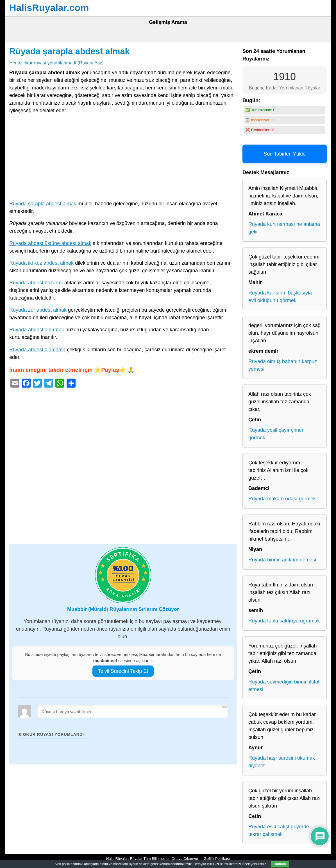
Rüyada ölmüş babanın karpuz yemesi (283, 365)
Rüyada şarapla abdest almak (70, 51)
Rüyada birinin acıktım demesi (282, 560)
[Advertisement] (123, 158)
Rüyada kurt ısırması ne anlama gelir (284, 228)
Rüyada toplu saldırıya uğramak (284, 621)
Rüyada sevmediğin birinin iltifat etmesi (284, 686)
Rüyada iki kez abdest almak (41, 263)
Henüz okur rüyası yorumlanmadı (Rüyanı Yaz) (56, 63)
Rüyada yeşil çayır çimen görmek (276, 434)
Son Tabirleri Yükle (284, 154)
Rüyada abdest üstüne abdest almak (50, 243)
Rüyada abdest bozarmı (36, 283)
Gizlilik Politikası (217, 859)
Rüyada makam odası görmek (282, 499)
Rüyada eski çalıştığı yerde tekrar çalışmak (279, 830)
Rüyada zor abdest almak (38, 310)
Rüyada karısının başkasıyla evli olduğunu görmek (280, 297)
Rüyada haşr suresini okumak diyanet (282, 762)
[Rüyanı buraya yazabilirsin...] (133, 712)
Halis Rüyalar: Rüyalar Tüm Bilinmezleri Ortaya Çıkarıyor (152, 859)
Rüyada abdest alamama (37, 350)
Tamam (280, 864)
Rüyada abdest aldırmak (37, 330)
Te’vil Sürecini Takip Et (123, 671)
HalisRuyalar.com (49, 8)
